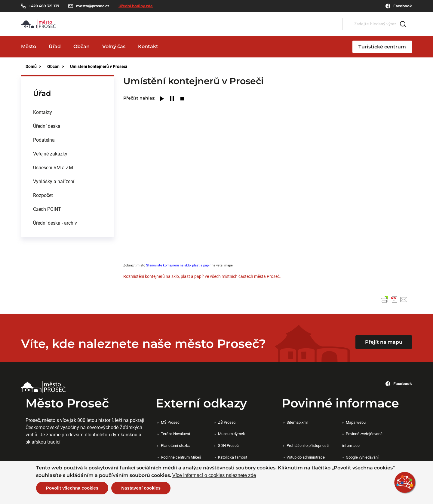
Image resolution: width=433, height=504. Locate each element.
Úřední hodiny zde (136, 6)
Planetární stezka (176, 445)
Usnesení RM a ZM (53, 167)
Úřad (55, 46)
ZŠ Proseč (227, 422)
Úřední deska (47, 126)
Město (29, 46)
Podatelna (44, 140)
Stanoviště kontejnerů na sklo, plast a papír (178, 265)
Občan (81, 46)
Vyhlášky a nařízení (54, 181)
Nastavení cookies (141, 488)
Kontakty (43, 112)
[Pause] (172, 99)
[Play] (162, 99)
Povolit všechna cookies (72, 488)
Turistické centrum (382, 47)
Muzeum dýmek (232, 434)
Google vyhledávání (362, 457)
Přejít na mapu (384, 342)
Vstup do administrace (306, 457)
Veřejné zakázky (50, 154)
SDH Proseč (228, 445)
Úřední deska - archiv (55, 223)
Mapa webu (356, 422)
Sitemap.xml (297, 422)
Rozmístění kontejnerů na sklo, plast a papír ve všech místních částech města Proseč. (202, 276)
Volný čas (114, 46)
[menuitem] (68, 112)
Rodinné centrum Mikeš (181, 457)
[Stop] (182, 99)
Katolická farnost (233, 457)
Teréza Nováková (175, 434)
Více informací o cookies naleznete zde (214, 475)
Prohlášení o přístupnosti (308, 445)
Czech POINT (47, 209)
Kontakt (148, 46)
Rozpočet (43, 195)
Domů (31, 66)
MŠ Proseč (170, 422)
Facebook (399, 6)
